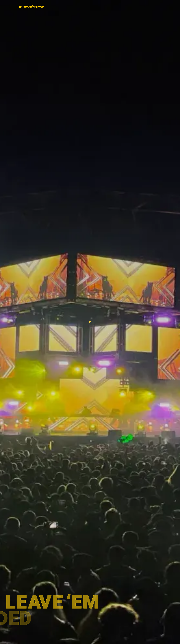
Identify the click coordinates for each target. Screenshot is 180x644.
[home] (31, 6)
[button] (158, 6)
